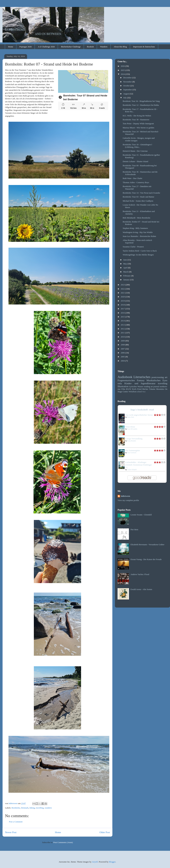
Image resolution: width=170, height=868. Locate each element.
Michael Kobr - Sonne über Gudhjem (138, 201)
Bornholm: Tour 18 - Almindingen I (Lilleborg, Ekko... (137, 146)
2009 (123, 341)
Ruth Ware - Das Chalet (132, 178)
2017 (123, 309)
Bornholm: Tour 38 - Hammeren (136, 120)
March (126, 272)
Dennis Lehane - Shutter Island (135, 161)
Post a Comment (16, 822)
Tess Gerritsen (132, 453)
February (127, 276)
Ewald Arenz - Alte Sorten (141, 589)
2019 (123, 301)
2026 (123, 66)
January (127, 280)
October (127, 86)
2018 (123, 305)
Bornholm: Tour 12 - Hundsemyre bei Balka (141, 105)
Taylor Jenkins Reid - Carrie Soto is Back (140, 251)
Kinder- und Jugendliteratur (140, 383)
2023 (123, 285)
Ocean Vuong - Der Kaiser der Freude (146, 559)
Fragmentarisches (126, 380)
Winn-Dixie (130, 427)
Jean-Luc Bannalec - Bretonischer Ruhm (139, 236)
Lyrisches (133, 386)
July (125, 98)
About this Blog (120, 47)
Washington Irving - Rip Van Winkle (138, 232)
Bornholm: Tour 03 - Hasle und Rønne (138, 197)
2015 (123, 317)
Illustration (123, 386)
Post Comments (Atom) (63, 842)
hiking (32, 808)
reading (147, 386)
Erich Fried (137, 389)
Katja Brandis (132, 441)
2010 (123, 337)
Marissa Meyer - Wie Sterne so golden (138, 128)
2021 (123, 293)
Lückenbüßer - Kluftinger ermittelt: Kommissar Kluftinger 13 (139, 465)
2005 (123, 357)
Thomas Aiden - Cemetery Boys (136, 182)
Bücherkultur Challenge (71, 47)
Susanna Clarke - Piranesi (133, 247)
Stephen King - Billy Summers (135, 228)
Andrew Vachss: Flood (140, 574)
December (128, 78)
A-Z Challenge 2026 (46, 47)
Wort (144, 392)
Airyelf (95, 862)
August (126, 94)
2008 (123, 345)
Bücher (145, 389)
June (125, 260)
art (166, 377)
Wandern (104, 47)
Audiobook (125, 377)
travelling (40, 808)
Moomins (160, 389)
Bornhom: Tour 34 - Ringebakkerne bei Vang (141, 101)
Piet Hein (134, 529)
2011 (123, 333)
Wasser (140, 386)
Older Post (105, 832)
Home (11, 47)
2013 (123, 325)
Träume (152, 389)
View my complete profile (128, 500)
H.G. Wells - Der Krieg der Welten (137, 116)
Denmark (25, 808)
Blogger (112, 862)
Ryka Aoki (131, 417)
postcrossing (158, 377)
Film (123, 389)
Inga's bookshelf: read (142, 410)
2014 (123, 321)
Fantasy (141, 380)
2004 (123, 361)
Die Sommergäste (133, 450)
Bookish (90, 47)
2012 (123, 329)
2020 (123, 297)
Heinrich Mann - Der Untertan (135, 151)
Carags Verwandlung (134, 439)
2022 (123, 289)
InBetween (125, 496)
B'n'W (129, 389)
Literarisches (142, 377)
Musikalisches (154, 380)
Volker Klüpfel (132, 470)
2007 (123, 349)
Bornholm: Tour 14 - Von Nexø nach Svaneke (141, 193)
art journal (155, 386)
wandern (48, 808)
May (125, 264)
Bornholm (16, 808)
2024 (123, 74)
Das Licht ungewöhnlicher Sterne (139, 415)
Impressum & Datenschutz (144, 47)
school (139, 392)
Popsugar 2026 (25, 47)
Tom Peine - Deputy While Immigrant (138, 124)
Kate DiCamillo (132, 429)
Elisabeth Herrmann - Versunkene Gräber (147, 544)
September (128, 90)
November (128, 82)
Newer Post (11, 832)
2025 (123, 70)
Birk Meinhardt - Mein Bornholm (136, 218)
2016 (123, 313)
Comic (125, 392)
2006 (123, 353)
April (126, 268)
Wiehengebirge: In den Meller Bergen (138, 255)
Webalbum (133, 392)
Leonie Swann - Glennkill (141, 515)
